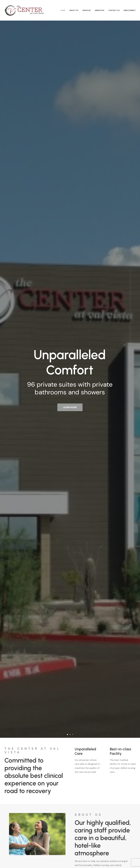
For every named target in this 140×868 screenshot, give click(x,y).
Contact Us (70, 810)
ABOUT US (74, 10)
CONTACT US (114, 10)
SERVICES (87, 10)
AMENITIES (100, 10)
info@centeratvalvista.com (40, 844)
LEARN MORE (70, 90)
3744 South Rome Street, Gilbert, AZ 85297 (28, 750)
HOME (63, 10)
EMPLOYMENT (130, 10)
